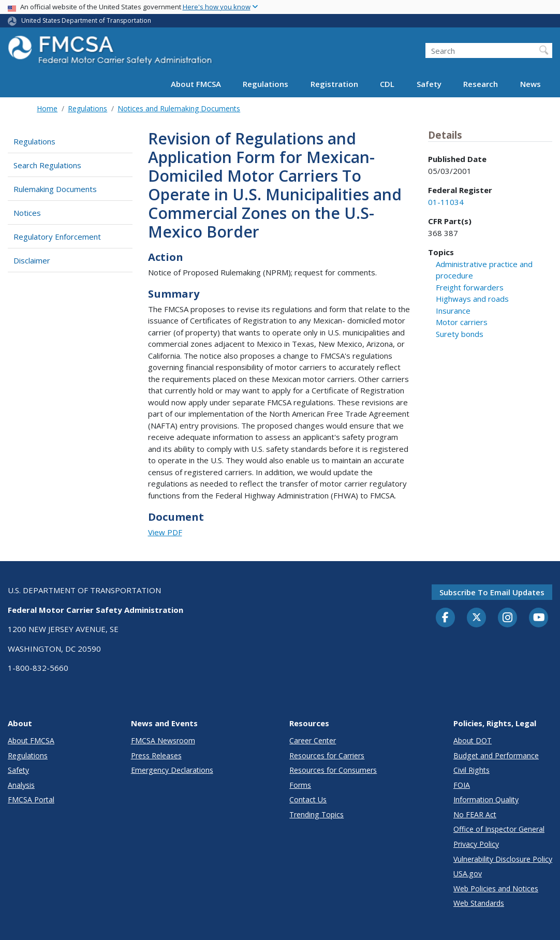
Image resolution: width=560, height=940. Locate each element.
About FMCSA (196, 84)
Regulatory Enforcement (57, 237)
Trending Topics (316, 814)
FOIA (462, 785)
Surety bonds (460, 334)
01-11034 (446, 202)
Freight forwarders (470, 287)
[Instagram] (508, 619)
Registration (334, 84)
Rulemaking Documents (55, 189)
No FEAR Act (475, 814)
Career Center (313, 740)
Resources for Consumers (333, 770)
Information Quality (486, 799)
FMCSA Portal (31, 799)
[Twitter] (477, 618)
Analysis (21, 785)
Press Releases (156, 755)
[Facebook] (446, 618)
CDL (387, 84)
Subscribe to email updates (492, 592)
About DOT (473, 740)
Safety (429, 84)
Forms (300, 785)
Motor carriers (462, 322)
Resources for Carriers (327, 755)
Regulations (266, 84)
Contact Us (308, 799)
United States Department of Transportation (86, 20)
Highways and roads (472, 299)
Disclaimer (32, 260)
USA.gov (468, 873)
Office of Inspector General (499, 829)
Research (481, 84)
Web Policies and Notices (496, 888)
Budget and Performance (496, 755)
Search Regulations (47, 165)
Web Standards (479, 903)
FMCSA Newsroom (163, 740)
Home (47, 108)
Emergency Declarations (172, 770)
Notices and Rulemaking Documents (179, 108)
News (530, 84)
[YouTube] (539, 618)
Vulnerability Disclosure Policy (503, 859)
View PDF (165, 532)
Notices (27, 213)
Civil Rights (471, 770)
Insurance (453, 311)
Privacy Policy (476, 844)
